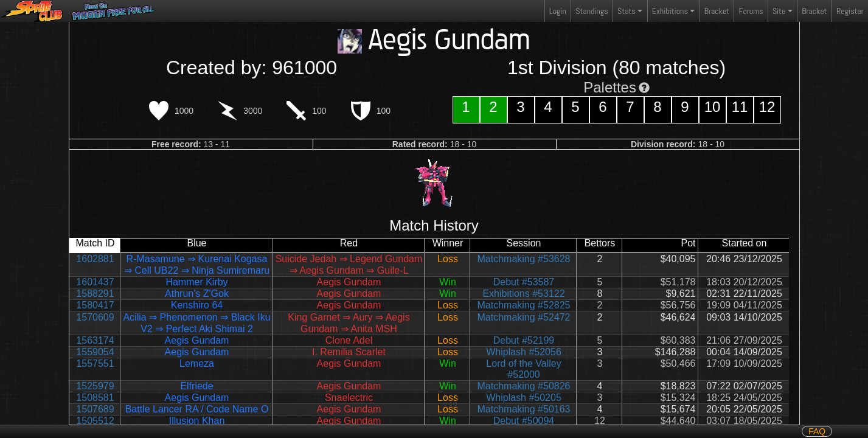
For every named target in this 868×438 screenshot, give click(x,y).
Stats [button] (627, 11)
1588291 (95, 294)
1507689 (95, 409)
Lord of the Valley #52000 (523, 369)
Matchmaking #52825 (524, 305)
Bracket (717, 11)
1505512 (95, 421)
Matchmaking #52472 (524, 317)
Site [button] (779, 11)
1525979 (95, 386)
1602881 (95, 259)
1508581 (95, 398)
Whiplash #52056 (524, 352)
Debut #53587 (524, 282)
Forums (751, 11)
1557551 (95, 363)
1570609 (95, 317)
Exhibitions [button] (670, 11)
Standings (591, 14)
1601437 (95, 282)
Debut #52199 (524, 340)
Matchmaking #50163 (524, 409)
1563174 (95, 340)
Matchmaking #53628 (524, 259)
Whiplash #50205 (524, 398)
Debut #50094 (524, 421)
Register (850, 11)
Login (558, 11)
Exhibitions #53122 (523, 294)
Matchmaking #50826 (524, 386)
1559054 (95, 352)
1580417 (95, 305)
